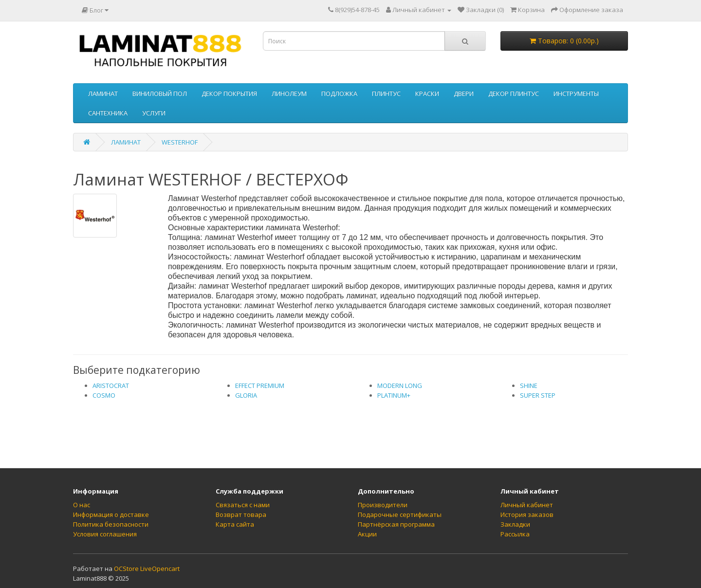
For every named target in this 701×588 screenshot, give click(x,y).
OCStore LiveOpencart (147, 569)
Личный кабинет (527, 505)
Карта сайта (235, 524)
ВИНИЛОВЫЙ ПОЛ (160, 93)
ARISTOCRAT (111, 386)
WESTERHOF (180, 142)
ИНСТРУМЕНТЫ (576, 93)
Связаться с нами (243, 505)
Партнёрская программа (396, 524)
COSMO (104, 395)
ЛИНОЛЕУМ (289, 93)
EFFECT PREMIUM (260, 386)
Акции (367, 534)
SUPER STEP (538, 395)
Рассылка (515, 534)
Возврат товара (241, 514)
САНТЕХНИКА (108, 113)
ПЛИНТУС (386, 93)
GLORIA (246, 395)
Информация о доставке (111, 514)
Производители (383, 505)
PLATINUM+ (394, 395)
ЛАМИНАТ (103, 93)
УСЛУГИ (154, 113)
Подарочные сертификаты (400, 514)
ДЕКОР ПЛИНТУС (514, 93)
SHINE (529, 386)
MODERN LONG (400, 386)
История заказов (527, 514)
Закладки (515, 524)
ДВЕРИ (464, 93)
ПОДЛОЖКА (339, 93)
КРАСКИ (427, 93)
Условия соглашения (105, 534)
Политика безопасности (111, 524)
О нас (82, 505)
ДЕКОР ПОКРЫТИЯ (229, 93)
